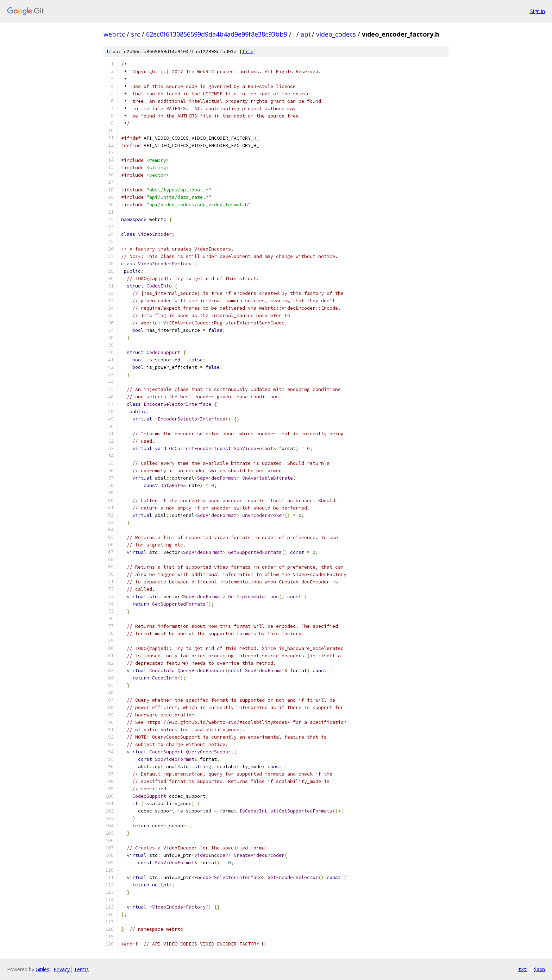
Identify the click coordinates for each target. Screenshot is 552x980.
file (248, 52)
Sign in (538, 11)
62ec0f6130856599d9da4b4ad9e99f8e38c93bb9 (217, 34)
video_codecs (336, 34)
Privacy (62, 969)
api (305, 34)
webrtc (114, 34)
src (136, 34)
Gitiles (42, 969)
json (539, 969)
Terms (81, 969)
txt (522, 969)
